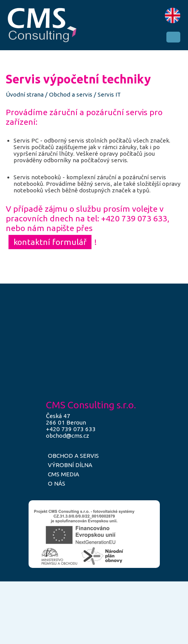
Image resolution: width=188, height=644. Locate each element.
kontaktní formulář (50, 242)
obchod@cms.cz (68, 436)
